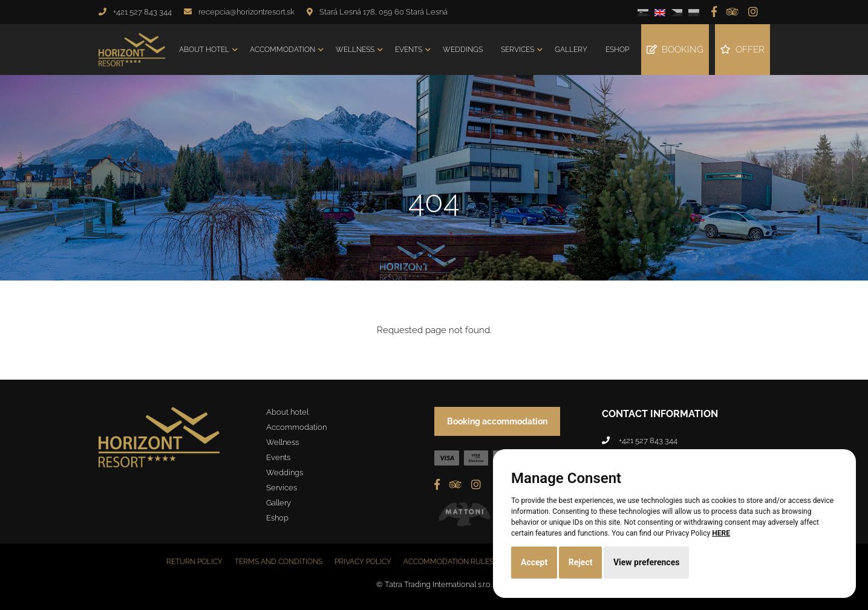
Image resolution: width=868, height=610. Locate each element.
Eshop (617, 50)
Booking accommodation (497, 421)
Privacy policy (363, 562)
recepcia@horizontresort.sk (246, 12)
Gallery (571, 50)
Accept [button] (534, 562)
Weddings (463, 50)
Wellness (355, 50)
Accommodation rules (449, 562)
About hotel (204, 50)
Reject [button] (581, 562)
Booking (675, 50)
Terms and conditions (279, 562)
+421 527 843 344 (142, 12)
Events (409, 50)
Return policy (194, 562)
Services (517, 50)
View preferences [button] (646, 562)
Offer (742, 50)
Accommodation (282, 50)
